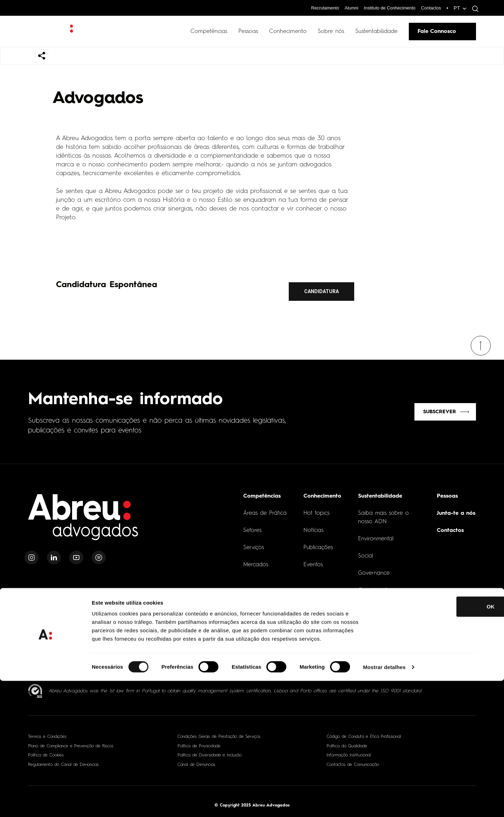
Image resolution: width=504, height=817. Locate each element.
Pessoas (248, 32)
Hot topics (316, 510)
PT (457, 8)
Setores (252, 527)
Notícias (313, 527)
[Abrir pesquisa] (474, 9)
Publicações (318, 545)
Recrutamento (315, 8)
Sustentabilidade (376, 32)
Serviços (254, 545)
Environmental (376, 536)
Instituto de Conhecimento (385, 8)
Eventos (313, 562)
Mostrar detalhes (384, 803)
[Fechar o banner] (493, 735)
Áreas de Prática (265, 510)
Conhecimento (288, 32)
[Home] (83, 518)
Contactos (430, 8)
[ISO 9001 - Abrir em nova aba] (36, 688)
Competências (209, 32)
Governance (374, 570)
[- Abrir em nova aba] (62, 656)
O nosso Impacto (380, 613)
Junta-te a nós (456, 510)
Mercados (256, 562)
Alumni (344, 8)
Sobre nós (331, 32)
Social (366, 553)
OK (428, 743)
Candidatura (321, 291)
